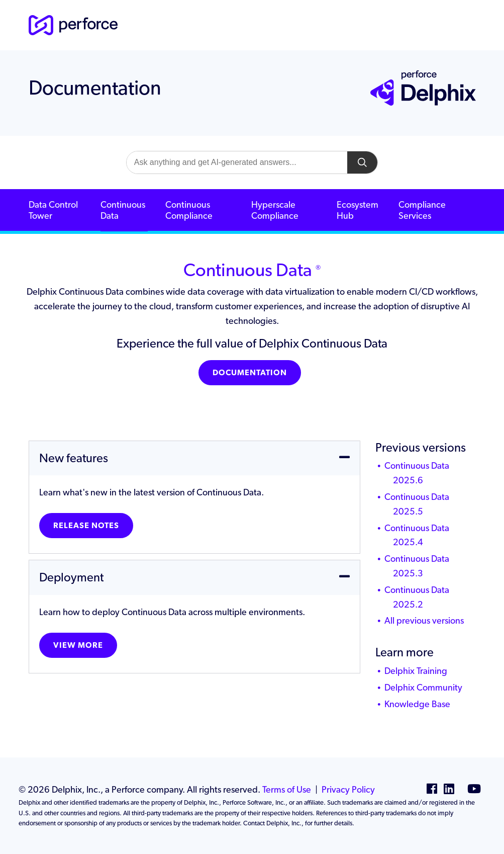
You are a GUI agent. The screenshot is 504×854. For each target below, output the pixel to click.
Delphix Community (423, 687)
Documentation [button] (250, 372)
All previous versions (424, 620)
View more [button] (78, 645)
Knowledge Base (417, 704)
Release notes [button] (86, 525)
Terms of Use (287, 789)
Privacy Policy (348, 789)
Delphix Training (416, 671)
